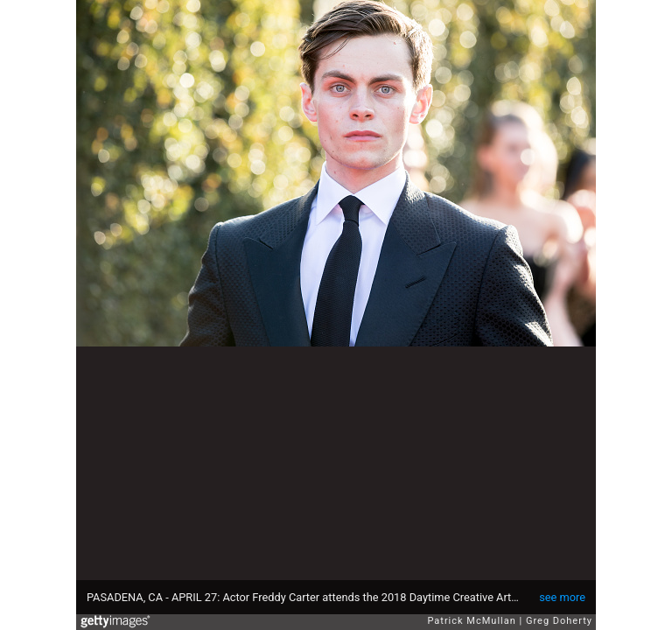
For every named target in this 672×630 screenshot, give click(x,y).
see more (562, 597)
